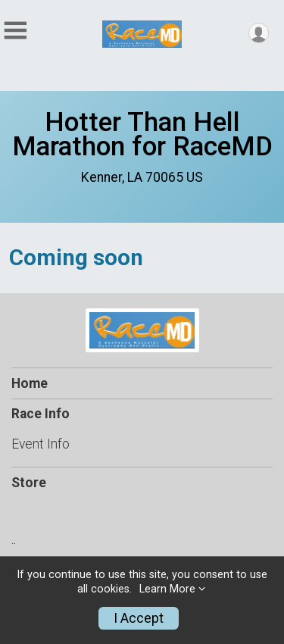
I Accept (139, 618)
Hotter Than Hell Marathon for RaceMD (142, 134)
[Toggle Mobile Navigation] (15, 31)
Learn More (167, 589)
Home (30, 383)
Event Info (41, 444)
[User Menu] (259, 33)
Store (29, 483)
